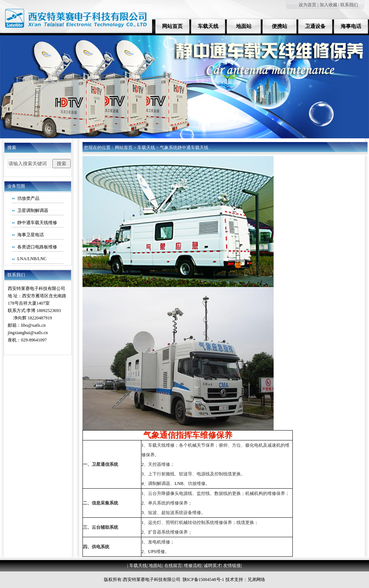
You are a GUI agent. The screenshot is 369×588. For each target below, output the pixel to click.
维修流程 (193, 566)
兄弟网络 (256, 580)
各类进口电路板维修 (37, 247)
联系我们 (349, 5)
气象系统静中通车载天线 (184, 148)
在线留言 (173, 566)
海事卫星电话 (31, 235)
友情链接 (232, 566)
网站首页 (172, 26)
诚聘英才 (212, 566)
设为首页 (307, 5)
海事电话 (351, 26)
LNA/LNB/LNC (32, 259)
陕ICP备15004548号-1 (203, 580)
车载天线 (208, 26)
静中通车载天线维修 (37, 223)
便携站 (280, 26)
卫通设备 (315, 26)
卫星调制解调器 (33, 210)
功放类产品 (28, 198)
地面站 (244, 26)
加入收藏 (328, 5)
